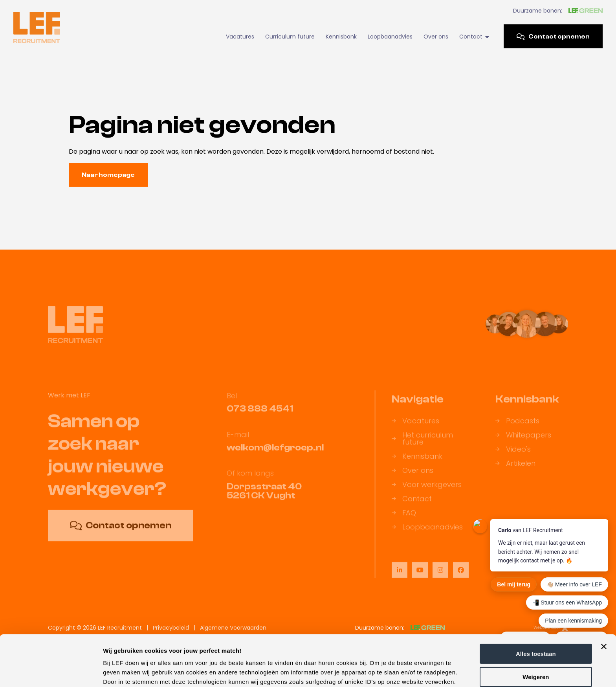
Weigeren (536, 626)
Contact (474, 37)
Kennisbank (341, 37)
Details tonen (122, 671)
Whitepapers (523, 439)
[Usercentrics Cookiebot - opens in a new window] (51, 672)
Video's (513, 454)
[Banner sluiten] (604, 596)
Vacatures (240, 37)
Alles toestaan (536, 603)
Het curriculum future (422, 443)
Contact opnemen (553, 37)
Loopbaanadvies (390, 37)
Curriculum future (290, 37)
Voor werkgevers (427, 489)
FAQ (404, 517)
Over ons (436, 37)
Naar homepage (108, 175)
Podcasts (517, 425)
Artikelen (515, 468)
